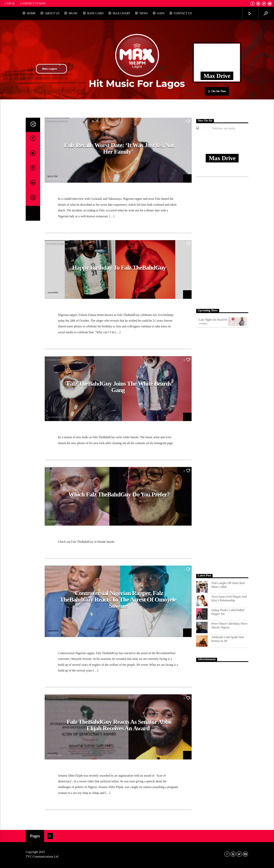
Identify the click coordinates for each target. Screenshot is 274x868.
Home (31, 13)
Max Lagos (51, 69)
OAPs (161, 13)
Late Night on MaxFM (213, 320)
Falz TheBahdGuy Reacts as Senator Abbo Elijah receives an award (119, 725)
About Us (52, 13)
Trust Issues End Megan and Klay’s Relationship (229, 598)
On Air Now (217, 91)
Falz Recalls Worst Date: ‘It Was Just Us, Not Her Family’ (119, 148)
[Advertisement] (222, 242)
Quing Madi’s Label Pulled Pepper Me (228, 612)
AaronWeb (53, 292)
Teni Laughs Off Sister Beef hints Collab (228, 585)
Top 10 (9, 3)
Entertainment (57, 121)
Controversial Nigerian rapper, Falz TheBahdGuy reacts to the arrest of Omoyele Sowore (118, 599)
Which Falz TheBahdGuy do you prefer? (119, 494)
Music (73, 13)
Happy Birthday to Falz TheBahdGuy (119, 268)
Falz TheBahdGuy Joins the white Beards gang (119, 387)
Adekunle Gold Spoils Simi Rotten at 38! (228, 639)
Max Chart (121, 13)
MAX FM (52, 176)
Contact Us (183, 13)
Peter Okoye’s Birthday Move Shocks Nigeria (229, 625)
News (143, 13)
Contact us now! (33, 3)
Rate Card (95, 13)
